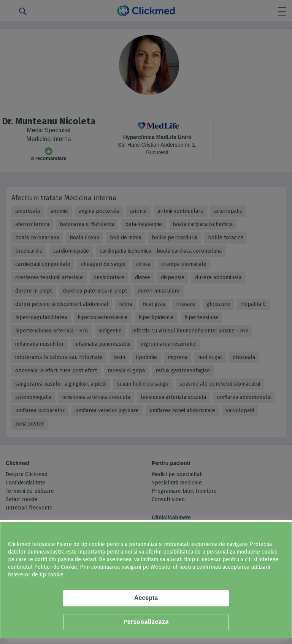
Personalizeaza (146, 622)
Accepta (146, 598)
